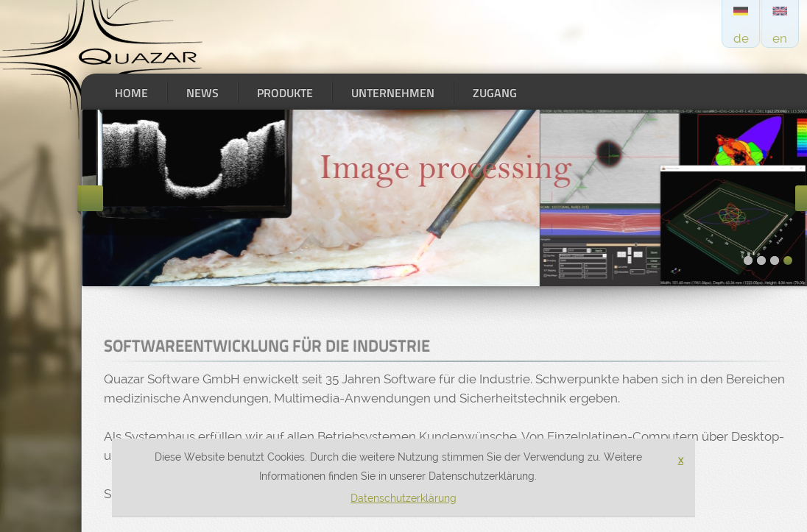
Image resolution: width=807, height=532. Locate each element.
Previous (90, 198)
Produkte (285, 93)
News (202, 93)
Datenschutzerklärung (403, 498)
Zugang (495, 93)
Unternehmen (393, 93)
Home (131, 93)
